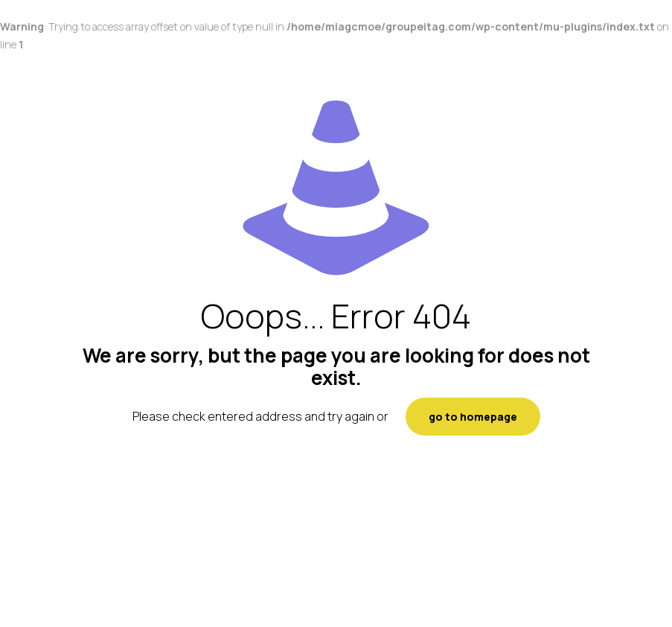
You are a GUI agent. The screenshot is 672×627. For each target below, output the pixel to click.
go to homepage (473, 417)
